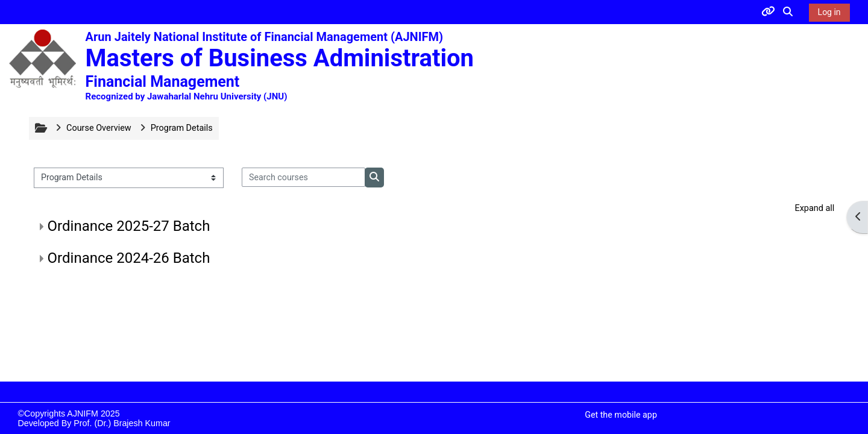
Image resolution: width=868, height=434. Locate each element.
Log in (829, 12)
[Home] (42, 59)
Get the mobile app (621, 415)
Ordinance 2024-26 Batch (129, 258)
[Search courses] (304, 177)
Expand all (814, 208)
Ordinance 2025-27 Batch (129, 226)
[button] (788, 12)
